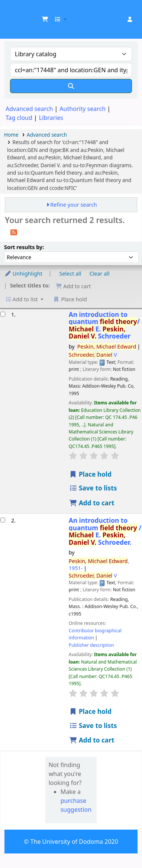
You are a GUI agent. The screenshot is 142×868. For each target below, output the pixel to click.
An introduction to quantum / (104, 325)
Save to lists (93, 488)
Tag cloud (19, 118)
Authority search (83, 109)
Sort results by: (24, 247)
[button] (45, 19)
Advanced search (29, 109)
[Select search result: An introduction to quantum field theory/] (3, 314)
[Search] (71, 86)
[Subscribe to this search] (14, 232)
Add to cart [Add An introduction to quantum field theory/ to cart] (92, 503)
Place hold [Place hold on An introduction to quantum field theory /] (90, 711)
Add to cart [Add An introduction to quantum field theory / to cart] (92, 740)
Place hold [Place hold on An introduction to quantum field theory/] (90, 474)
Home (11, 135)
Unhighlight (23, 274)
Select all (70, 274)
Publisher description (91, 645)
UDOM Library (14, 11)
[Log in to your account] (130, 19)
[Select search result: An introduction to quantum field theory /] (3, 520)
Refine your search (74, 205)
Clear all (100, 274)
